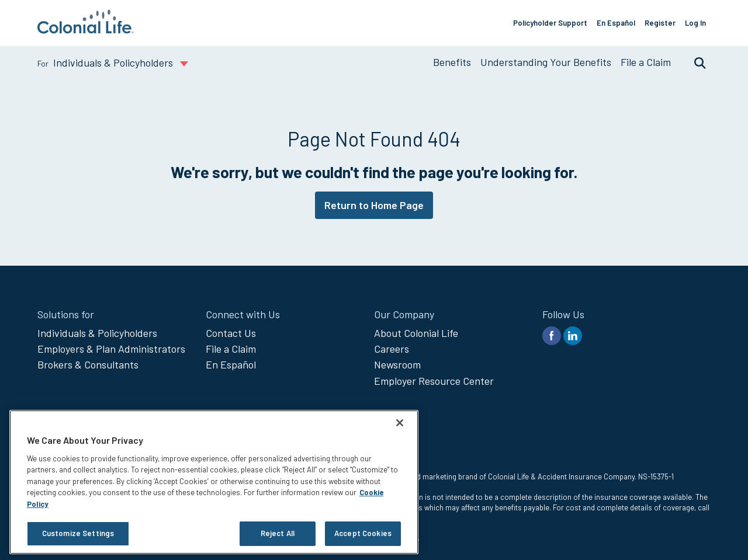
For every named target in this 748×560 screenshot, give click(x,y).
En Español (616, 23)
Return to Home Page (374, 205)
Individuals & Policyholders (97, 333)
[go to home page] (86, 30)
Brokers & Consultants (88, 364)
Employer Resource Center (434, 381)
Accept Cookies (363, 533)
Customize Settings (78, 533)
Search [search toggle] (694, 62)
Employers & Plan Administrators (111, 349)
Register (660, 23)
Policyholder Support (550, 23)
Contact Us (231, 333)
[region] (214, 482)
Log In (695, 23)
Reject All (278, 533)
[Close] (400, 423)
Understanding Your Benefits (546, 62)
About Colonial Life (416, 333)
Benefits (452, 62)
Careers (392, 349)
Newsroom (397, 364)
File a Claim (646, 62)
